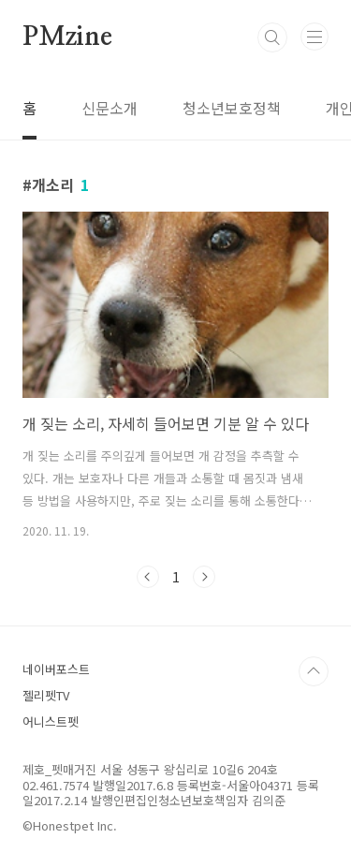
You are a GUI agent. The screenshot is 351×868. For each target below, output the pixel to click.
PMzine (67, 37)
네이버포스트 (56, 669)
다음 (204, 577)
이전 (148, 577)
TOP (314, 671)
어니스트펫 (51, 721)
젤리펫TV (46, 695)
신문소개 (110, 108)
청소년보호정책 (232, 108)
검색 (272, 37)
